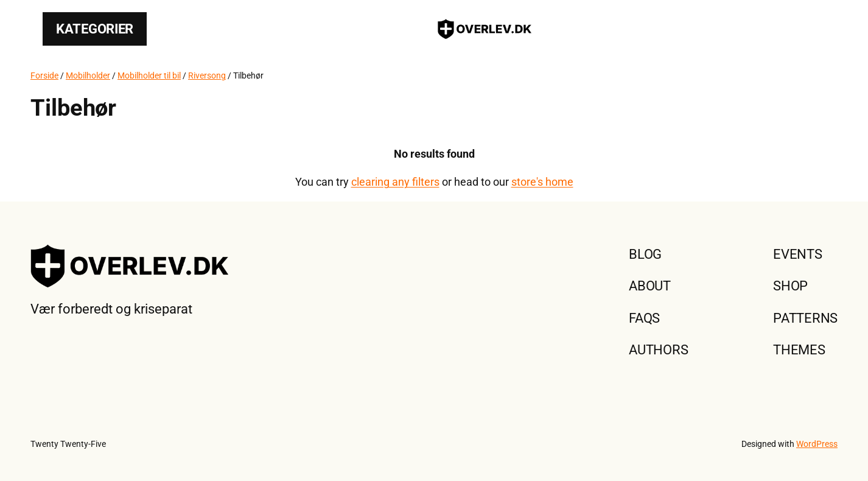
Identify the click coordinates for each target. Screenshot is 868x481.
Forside (44, 75)
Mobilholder (88, 75)
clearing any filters (395, 182)
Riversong (207, 75)
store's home (542, 182)
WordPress (817, 444)
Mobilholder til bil (149, 75)
